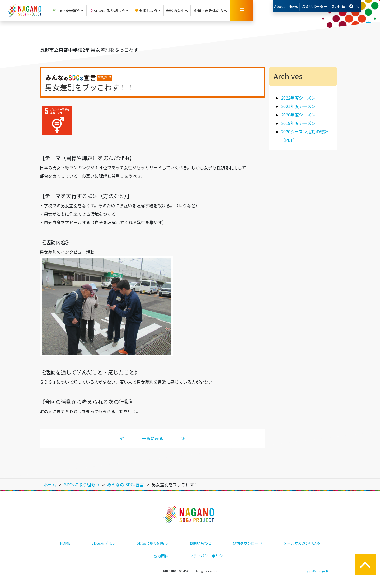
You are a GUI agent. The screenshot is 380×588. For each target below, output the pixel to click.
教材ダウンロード (247, 543)
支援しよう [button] (146, 11)
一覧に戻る (152, 438)
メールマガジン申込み (302, 543)
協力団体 (338, 6)
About (280, 6)
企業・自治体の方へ (210, 11)
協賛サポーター (314, 6)
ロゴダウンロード (318, 571)
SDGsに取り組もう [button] (107, 11)
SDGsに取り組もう (153, 543)
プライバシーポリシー (208, 556)
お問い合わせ (200, 543)
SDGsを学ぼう (104, 543)
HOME (65, 543)
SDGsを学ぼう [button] (66, 11)
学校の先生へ (177, 11)
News (293, 6)
